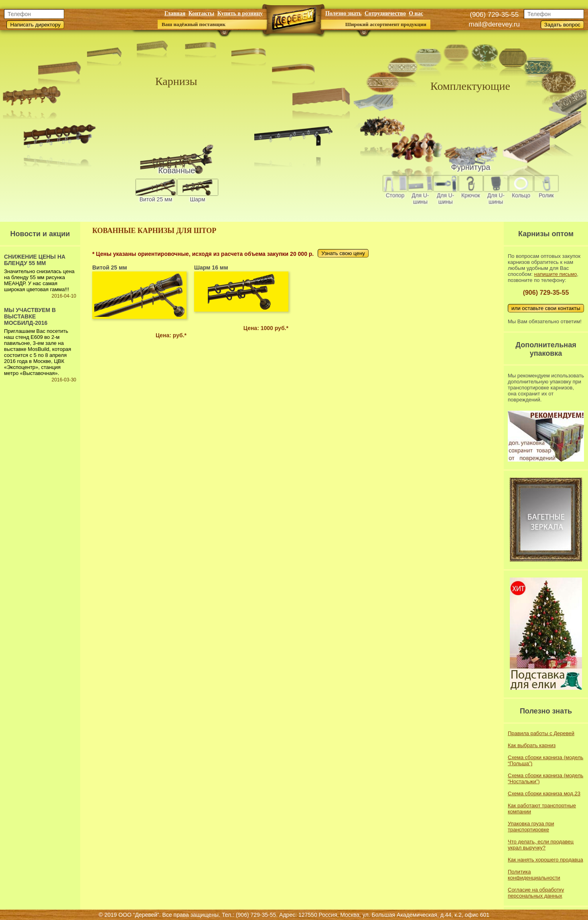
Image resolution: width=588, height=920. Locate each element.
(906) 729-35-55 (494, 15)
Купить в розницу (240, 13)
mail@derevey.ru (494, 24)
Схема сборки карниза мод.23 (544, 793)
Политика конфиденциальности (534, 875)
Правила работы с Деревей (541, 733)
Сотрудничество (385, 13)
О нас (416, 13)
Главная (175, 13)
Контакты (201, 13)
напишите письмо (555, 274)
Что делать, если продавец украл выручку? (541, 845)
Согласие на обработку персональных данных (536, 893)
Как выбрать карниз (532, 745)
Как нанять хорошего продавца (545, 860)
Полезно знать (344, 13)
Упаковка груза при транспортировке (531, 827)
